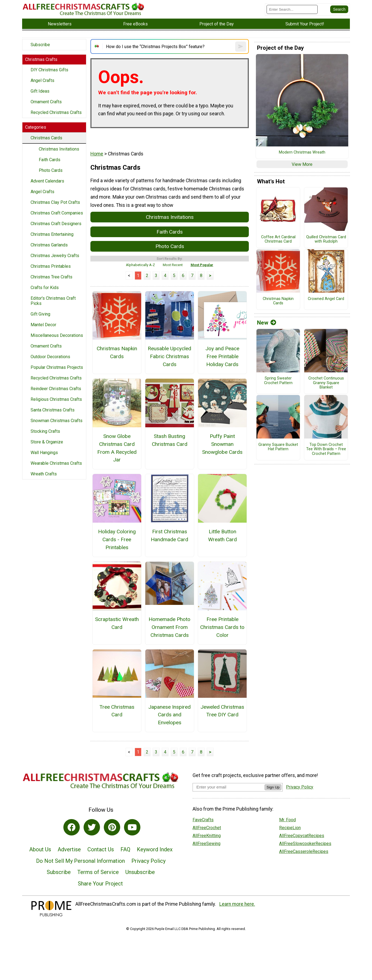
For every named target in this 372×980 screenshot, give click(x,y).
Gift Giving (40, 314)
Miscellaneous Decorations (57, 335)
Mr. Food (287, 820)
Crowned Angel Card (326, 299)
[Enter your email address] (228, 787)
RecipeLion (290, 828)
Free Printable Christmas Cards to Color (222, 627)
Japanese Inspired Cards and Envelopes (169, 715)
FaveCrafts (203, 820)
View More (302, 164)
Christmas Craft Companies (57, 213)
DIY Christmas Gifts (49, 70)
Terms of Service (98, 872)
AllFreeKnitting (207, 836)
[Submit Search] (339, 9)
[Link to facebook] (72, 827)
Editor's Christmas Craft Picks (53, 301)
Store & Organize (47, 442)
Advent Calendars (47, 181)
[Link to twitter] (92, 827)
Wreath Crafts (44, 474)
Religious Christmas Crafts (56, 399)
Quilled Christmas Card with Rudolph (326, 239)
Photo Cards (51, 170)
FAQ (125, 849)
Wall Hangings (44, 453)
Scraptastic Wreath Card (117, 623)
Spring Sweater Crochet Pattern (278, 381)
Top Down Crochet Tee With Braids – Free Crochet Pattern (326, 449)
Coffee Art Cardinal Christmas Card (278, 239)
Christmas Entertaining (52, 234)
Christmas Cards (46, 138)
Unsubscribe (140, 872)
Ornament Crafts (46, 102)
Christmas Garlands (49, 245)
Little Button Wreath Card (222, 535)
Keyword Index (155, 849)
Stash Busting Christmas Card (170, 440)
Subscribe (40, 45)
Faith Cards (50, 160)
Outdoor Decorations (50, 357)
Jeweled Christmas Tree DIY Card (222, 711)
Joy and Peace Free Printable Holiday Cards (222, 356)
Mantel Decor (43, 325)
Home (97, 154)
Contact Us (101, 849)
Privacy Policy (148, 861)
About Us (40, 849)
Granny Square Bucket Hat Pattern (278, 447)
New (267, 323)
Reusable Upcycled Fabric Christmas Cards (169, 356)
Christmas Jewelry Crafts (55, 256)
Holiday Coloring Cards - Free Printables (117, 539)
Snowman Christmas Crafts (57, 421)
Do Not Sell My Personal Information (80, 861)
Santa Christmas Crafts (53, 410)
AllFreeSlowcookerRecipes (305, 844)
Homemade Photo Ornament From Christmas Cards (169, 627)
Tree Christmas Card (117, 711)
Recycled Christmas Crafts (56, 112)
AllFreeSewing (206, 844)
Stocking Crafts (45, 431)
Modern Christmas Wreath (302, 152)
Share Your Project (100, 884)
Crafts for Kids (45, 288)
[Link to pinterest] (112, 827)
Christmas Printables (51, 266)
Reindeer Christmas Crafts (56, 389)
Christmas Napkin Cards (117, 352)
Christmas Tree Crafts (51, 277)
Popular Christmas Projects (57, 367)
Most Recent (173, 265)
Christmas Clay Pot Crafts (55, 202)
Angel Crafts (42, 80)
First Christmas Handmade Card (169, 535)
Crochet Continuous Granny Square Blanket (326, 383)
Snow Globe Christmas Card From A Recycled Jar (117, 448)
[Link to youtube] (132, 827)
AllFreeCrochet (207, 828)
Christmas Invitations (59, 149)
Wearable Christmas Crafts (56, 463)
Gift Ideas (40, 91)
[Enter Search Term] (292, 9)
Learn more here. (237, 904)
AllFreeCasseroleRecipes (304, 851)
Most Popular (202, 265)
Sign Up (273, 787)
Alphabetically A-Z (140, 265)
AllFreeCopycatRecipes (302, 836)
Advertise (69, 849)
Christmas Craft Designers (56, 224)
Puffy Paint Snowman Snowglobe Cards (222, 444)
